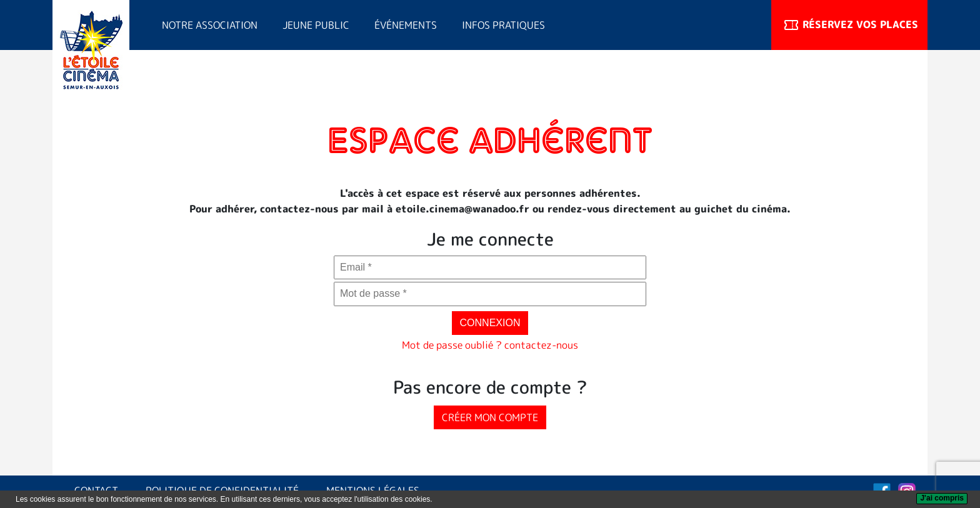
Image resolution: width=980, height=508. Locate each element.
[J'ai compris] (942, 499)
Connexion (490, 323)
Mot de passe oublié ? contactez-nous (490, 345)
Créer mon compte (490, 417)
